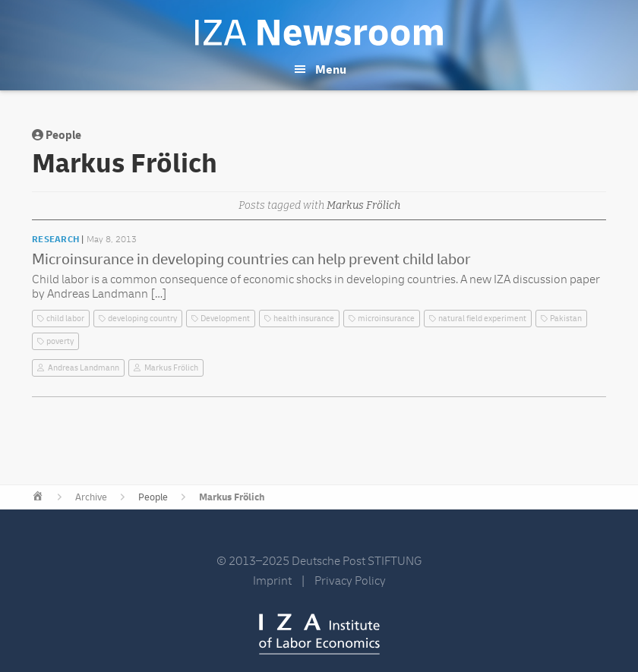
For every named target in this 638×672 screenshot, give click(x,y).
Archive (91, 497)
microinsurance (386, 319)
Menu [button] (331, 70)
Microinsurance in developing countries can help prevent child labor (251, 259)
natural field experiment (482, 319)
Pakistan (566, 319)
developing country (142, 319)
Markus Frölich (171, 368)
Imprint (272, 581)
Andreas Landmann (84, 368)
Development (225, 319)
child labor (65, 319)
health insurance (304, 319)
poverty (60, 341)
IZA (319, 634)
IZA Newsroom (319, 33)
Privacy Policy (350, 581)
